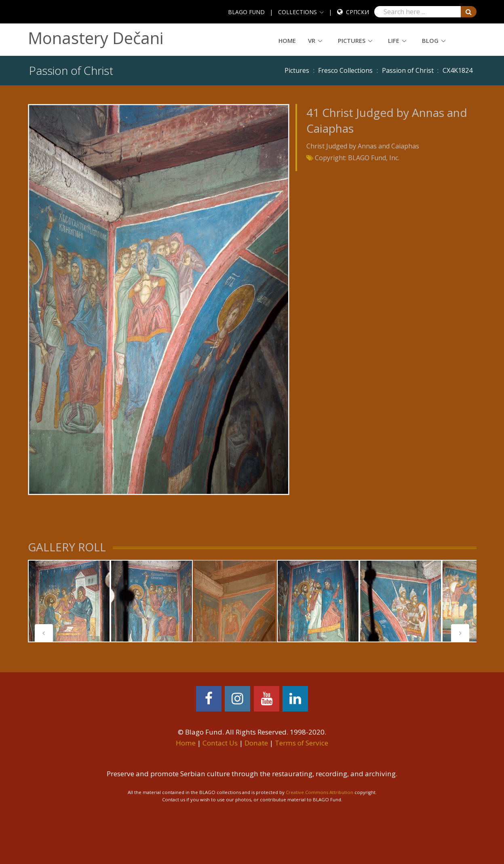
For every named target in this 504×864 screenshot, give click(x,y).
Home (287, 40)
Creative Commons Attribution (319, 792)
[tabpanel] (69, 601)
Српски (357, 12)
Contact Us (220, 743)
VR (312, 40)
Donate (256, 743)
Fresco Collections (345, 70)
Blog (430, 40)
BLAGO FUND (246, 12)
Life (394, 40)
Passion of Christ (408, 70)
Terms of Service (302, 743)
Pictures (352, 40)
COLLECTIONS (297, 12)
